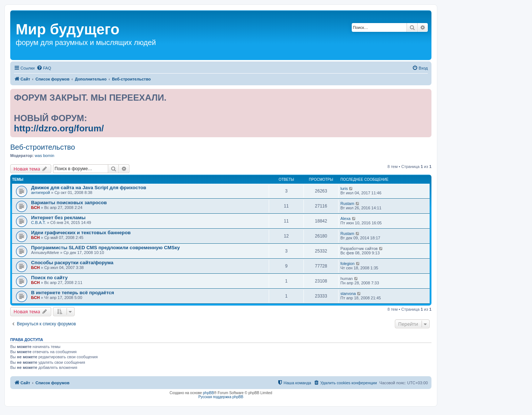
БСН (35, 207)
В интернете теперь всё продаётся (73, 293)
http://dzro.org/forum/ (59, 128)
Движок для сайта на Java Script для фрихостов (89, 188)
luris (344, 188)
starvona (348, 294)
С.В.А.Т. (38, 223)
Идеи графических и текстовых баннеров (81, 233)
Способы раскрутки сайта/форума (72, 263)
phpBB (208, 393)
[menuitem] (44, 68)
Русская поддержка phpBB (221, 397)
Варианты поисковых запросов (69, 203)
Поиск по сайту (49, 278)
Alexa (346, 218)
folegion (348, 263)
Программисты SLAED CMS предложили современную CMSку (105, 248)
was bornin (44, 156)
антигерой (41, 192)
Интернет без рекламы (58, 218)
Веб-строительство (43, 147)
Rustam (347, 203)
